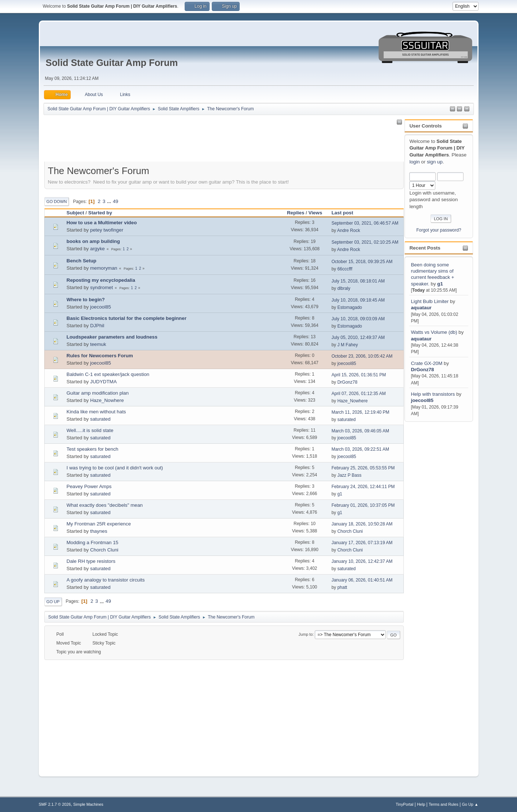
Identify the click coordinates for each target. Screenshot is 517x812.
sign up (435, 162)
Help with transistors (433, 394)
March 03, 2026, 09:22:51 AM (360, 449)
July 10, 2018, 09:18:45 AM (358, 300)
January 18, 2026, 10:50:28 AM (362, 524)
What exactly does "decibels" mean (105, 505)
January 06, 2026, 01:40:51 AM (362, 580)
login (414, 162)
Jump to (306, 634)
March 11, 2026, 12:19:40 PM (361, 412)
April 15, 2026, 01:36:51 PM (359, 375)
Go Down (57, 202)
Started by (100, 213)
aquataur (421, 308)
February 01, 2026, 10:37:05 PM (363, 505)
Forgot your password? (439, 230)
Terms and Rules (444, 804)
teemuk (98, 344)
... (110, 201)
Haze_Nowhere (107, 400)
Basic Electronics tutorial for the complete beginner (127, 318)
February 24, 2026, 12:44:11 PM (363, 487)
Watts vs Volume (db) (434, 332)
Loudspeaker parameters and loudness (112, 337)
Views (315, 213)
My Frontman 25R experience (99, 524)
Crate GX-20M (426, 363)
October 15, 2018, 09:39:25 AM (362, 262)
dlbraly (344, 288)
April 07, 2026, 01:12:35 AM (359, 394)
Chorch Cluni (350, 531)
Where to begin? (86, 300)
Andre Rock (349, 230)
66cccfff (345, 269)
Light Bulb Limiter (430, 301)
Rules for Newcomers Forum (100, 356)
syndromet (101, 287)
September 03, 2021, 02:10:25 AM (365, 242)
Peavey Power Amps (89, 486)
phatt (342, 587)
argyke (97, 249)
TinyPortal (405, 804)
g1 (440, 284)
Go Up (53, 602)
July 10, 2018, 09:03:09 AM (358, 319)
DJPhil (97, 326)
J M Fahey (348, 345)
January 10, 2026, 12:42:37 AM (362, 561)
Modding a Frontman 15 (93, 542)
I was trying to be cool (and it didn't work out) (115, 468)
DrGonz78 (422, 370)
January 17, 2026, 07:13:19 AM (362, 543)
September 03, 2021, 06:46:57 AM (365, 223)
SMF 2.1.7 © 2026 (55, 804)
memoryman (104, 268)
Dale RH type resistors (91, 561)
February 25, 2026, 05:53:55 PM (363, 468)
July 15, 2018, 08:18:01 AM (358, 281)
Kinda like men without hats (96, 412)
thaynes (99, 531)
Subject (75, 213)
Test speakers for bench (93, 449)
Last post (346, 213)
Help (421, 804)
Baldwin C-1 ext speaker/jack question (108, 374)
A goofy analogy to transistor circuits (106, 580)
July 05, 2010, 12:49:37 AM (358, 337)
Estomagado (350, 307)
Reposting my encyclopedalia (101, 280)
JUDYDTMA (104, 382)
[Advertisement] (434, 533)
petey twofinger (107, 230)
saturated (100, 419)
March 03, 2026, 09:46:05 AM (360, 431)
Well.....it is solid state (90, 430)
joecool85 (422, 400)
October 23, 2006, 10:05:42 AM (362, 356)
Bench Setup (82, 261)
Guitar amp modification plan (98, 393)
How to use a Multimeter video (102, 223)
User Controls (425, 126)
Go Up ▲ (470, 804)
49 (116, 201)
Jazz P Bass (350, 475)
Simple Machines (88, 804)
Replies (296, 213)
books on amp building (93, 241)
